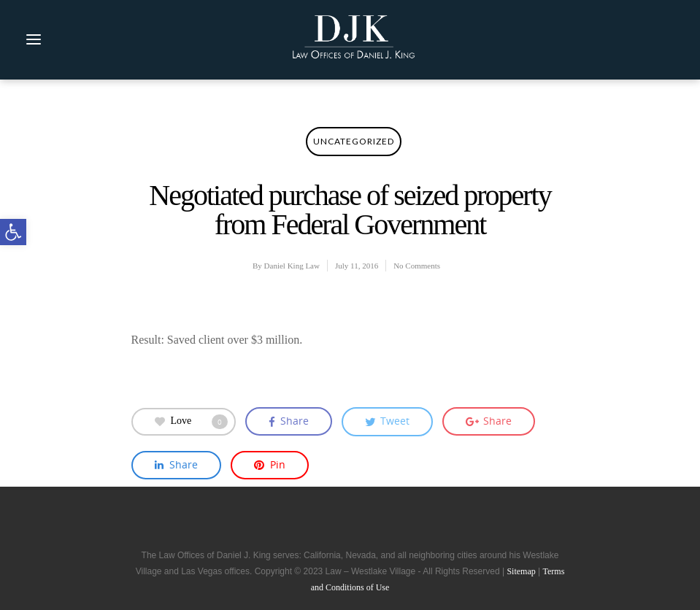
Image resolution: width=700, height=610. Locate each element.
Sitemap (521, 571)
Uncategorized (354, 141)
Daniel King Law (292, 266)
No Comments (417, 266)
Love (192, 422)
